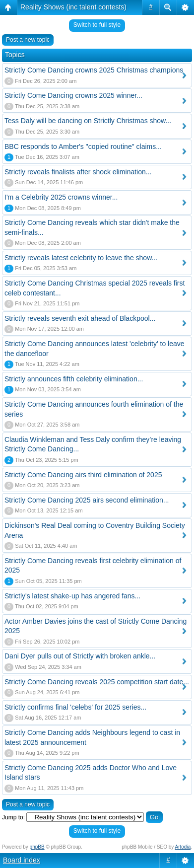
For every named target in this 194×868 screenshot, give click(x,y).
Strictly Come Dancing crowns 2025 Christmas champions (94, 70)
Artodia (183, 847)
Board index (22, 860)
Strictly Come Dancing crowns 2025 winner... (73, 95)
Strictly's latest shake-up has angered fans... (72, 596)
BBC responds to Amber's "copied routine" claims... (83, 146)
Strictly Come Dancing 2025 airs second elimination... (87, 500)
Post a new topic (28, 40)
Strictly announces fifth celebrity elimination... (74, 379)
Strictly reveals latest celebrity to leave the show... (81, 258)
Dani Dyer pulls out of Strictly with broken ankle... (80, 656)
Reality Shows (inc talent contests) (73, 7)
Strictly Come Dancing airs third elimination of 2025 (83, 475)
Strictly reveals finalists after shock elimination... (78, 172)
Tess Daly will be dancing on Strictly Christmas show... (88, 121)
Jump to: (13, 817)
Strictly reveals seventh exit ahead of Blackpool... (80, 318)
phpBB (37, 847)
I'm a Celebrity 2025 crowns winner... (61, 197)
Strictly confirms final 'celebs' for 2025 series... (75, 707)
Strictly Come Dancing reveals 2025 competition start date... (97, 682)
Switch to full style (97, 25)
